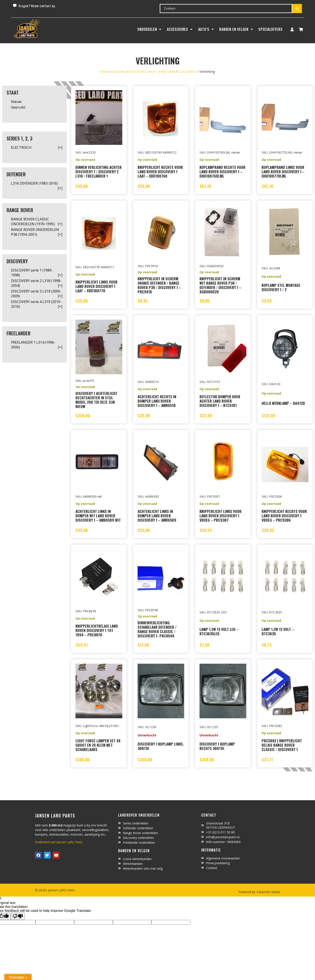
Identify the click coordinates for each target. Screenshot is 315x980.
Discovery (119, 71)
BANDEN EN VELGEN (236, 29)
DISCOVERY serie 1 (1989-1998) (152, 71)
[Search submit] (297, 9)
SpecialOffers (270, 29)
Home (105, 71)
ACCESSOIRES (180, 29)
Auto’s (206, 29)
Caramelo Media (268, 892)
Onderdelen (149, 29)
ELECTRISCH (187, 71)
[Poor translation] (18, 916)
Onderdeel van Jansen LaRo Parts (59, 842)
